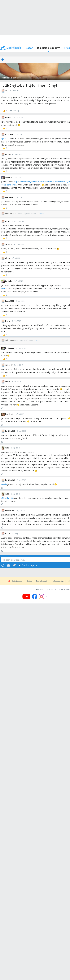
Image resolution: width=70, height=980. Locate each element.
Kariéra (50, 590)
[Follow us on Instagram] (43, 597)
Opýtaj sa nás (17, 581)
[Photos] (8, 565)
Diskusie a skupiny (48, 48)
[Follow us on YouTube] (26, 597)
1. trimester (16, 78)
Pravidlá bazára (42, 581)
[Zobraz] (41, 214)
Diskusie (5, 78)
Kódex (29, 581)
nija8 (5, 289)
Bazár (29, 48)
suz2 (5, 139)
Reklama (40, 590)
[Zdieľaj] (14, 111)
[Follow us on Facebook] (35, 597)
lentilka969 (8, 498)
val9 (5, 484)
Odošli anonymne (28, 565)
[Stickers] (14, 565)
